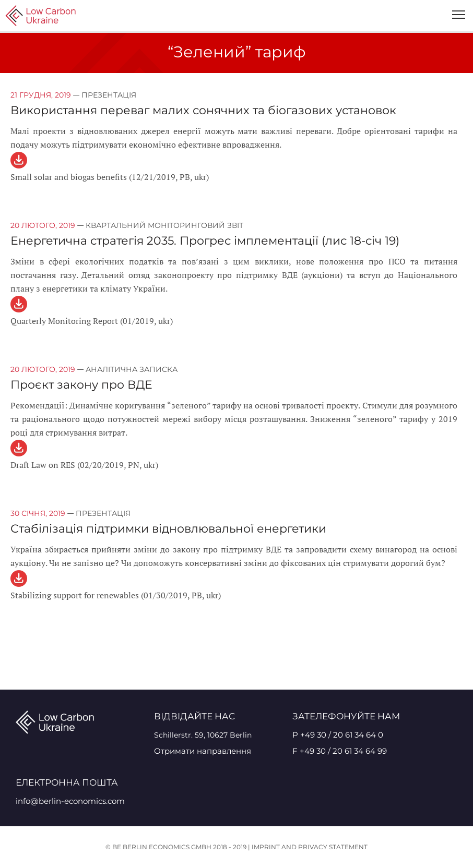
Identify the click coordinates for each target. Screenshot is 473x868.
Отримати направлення (203, 751)
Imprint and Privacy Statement (310, 847)
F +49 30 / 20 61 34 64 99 (340, 751)
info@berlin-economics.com (70, 801)
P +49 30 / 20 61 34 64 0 (338, 735)
